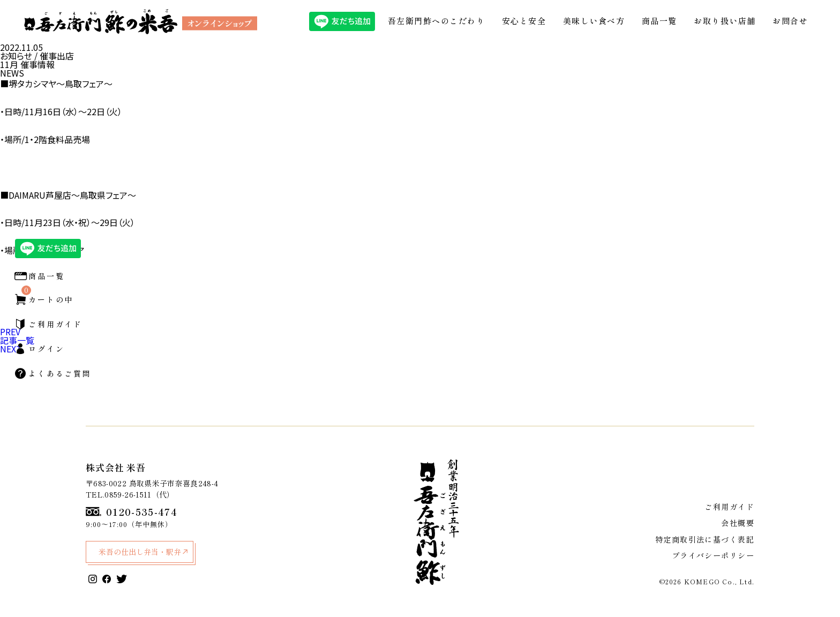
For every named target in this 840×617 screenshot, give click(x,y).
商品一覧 (659, 21)
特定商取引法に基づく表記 (705, 540)
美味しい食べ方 (594, 21)
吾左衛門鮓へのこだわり (437, 21)
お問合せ (790, 21)
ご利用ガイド (730, 508)
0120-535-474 (132, 512)
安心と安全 (524, 21)
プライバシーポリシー (713, 556)
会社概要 (738, 524)
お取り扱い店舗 (725, 21)
